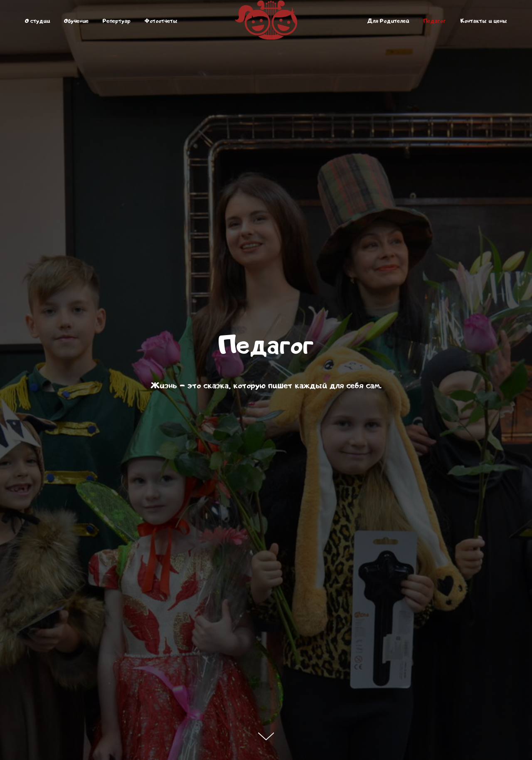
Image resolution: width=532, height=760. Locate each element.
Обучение (76, 21)
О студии (37, 21)
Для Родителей (388, 21)
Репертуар (117, 21)
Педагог (435, 21)
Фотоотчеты (161, 21)
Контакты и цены (484, 21)
